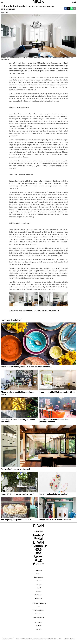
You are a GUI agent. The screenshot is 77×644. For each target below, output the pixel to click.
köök (29, 311)
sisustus (45, 311)
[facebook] (66, 9)
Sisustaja (39, 591)
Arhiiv (38, 607)
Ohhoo (38, 574)
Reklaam (39, 626)
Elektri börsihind (39, 617)
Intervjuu (38, 584)
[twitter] (69, 9)
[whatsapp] (72, 9)
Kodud (39, 588)
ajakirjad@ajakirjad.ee (38, 639)
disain (25, 311)
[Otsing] (73, 2)
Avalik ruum (38, 595)
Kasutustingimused (38, 610)
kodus (39, 311)
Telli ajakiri (38, 614)
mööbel (34, 311)
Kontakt (38, 629)
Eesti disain (38, 581)
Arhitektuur (39, 598)
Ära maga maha (39, 577)
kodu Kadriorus (53, 311)
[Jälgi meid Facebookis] (38, 633)
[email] (75, 9)
